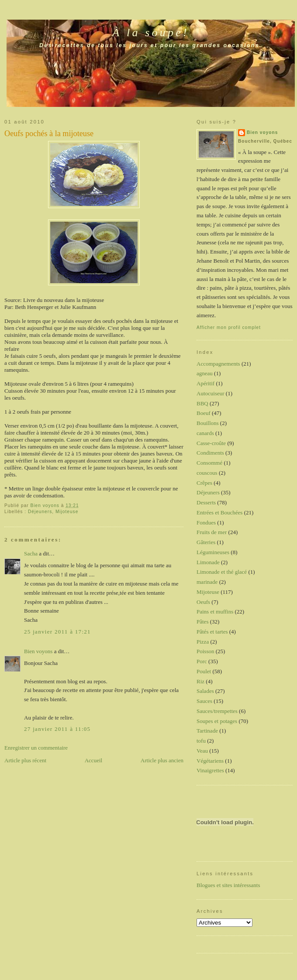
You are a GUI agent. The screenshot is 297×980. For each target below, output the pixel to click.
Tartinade (207, 731)
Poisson (205, 651)
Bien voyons (38, 651)
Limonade (208, 562)
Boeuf (204, 413)
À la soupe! (151, 33)
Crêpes (204, 483)
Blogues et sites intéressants (228, 885)
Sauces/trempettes (217, 711)
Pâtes (202, 622)
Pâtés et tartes (212, 632)
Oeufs (203, 602)
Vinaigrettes (210, 770)
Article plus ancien (162, 760)
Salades (205, 691)
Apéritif (205, 383)
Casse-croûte (211, 443)
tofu (201, 741)
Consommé (209, 463)
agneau (205, 373)
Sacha (31, 553)
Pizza (203, 642)
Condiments (210, 453)
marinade (207, 582)
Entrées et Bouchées (219, 512)
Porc (202, 661)
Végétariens (210, 761)
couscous (207, 473)
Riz (200, 681)
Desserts (206, 502)
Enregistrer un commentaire (36, 748)
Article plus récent (25, 760)
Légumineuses (213, 552)
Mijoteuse (67, 512)
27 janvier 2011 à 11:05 (57, 729)
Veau (202, 751)
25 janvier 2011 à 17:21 (57, 632)
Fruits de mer (212, 532)
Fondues (206, 523)
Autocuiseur (211, 393)
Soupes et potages (217, 721)
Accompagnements (218, 364)
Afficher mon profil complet (229, 327)
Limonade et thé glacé (222, 572)
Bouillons (208, 423)
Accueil (93, 760)
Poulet (204, 671)
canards (205, 433)
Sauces (204, 701)
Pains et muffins (215, 612)
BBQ (202, 403)
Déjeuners (40, 512)
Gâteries (206, 542)
